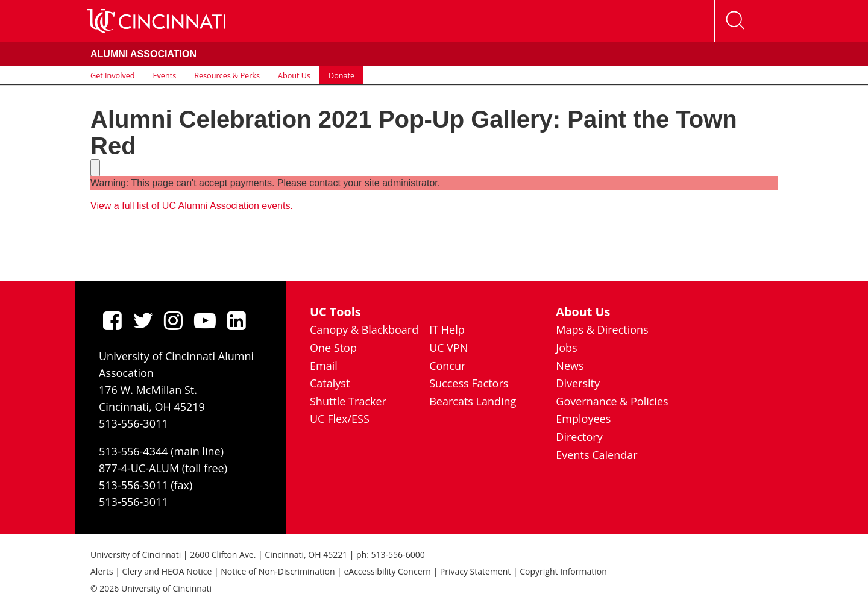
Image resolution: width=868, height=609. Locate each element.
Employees (583, 419)
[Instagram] (173, 320)
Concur (447, 366)
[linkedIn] (237, 320)
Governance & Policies (612, 401)
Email (324, 366)
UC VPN (448, 348)
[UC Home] (156, 21)
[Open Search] (735, 21)
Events (165, 75)
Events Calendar (596, 455)
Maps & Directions (602, 329)
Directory (579, 437)
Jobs (566, 348)
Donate (341, 75)
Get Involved (113, 75)
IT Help (447, 329)
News (570, 366)
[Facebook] (112, 320)
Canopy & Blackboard (364, 329)
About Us (294, 75)
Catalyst (330, 383)
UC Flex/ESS (340, 419)
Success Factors (469, 383)
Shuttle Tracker (348, 401)
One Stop (333, 348)
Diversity (578, 383)
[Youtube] (205, 320)
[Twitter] (143, 320)
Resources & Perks (227, 75)
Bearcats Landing (473, 401)
